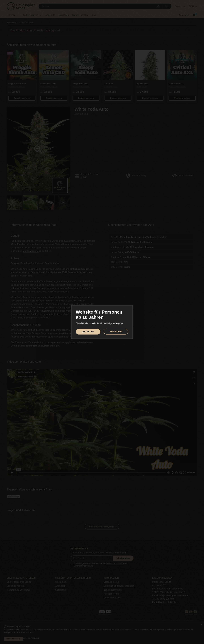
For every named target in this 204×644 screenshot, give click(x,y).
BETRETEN (88, 332)
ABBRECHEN (116, 332)
